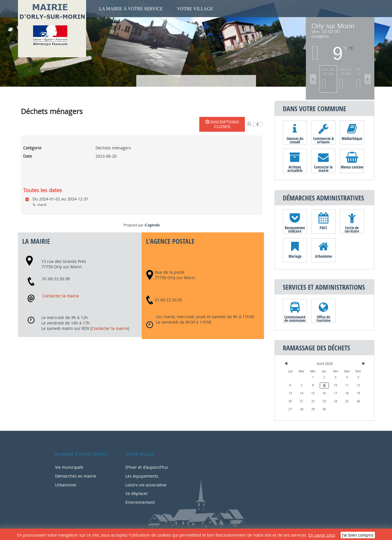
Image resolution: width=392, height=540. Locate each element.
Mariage (295, 256)
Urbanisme (323, 256)
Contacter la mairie (61, 296)
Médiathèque (352, 138)
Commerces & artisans (323, 140)
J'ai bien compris (358, 535)
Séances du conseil (295, 140)
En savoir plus (322, 535)
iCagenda (152, 225)
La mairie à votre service (131, 9)
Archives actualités (295, 169)
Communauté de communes (295, 318)
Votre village (195, 9)
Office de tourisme (323, 318)
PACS (323, 228)
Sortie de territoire (352, 229)
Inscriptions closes (222, 124)
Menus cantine (352, 167)
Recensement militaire (295, 229)
